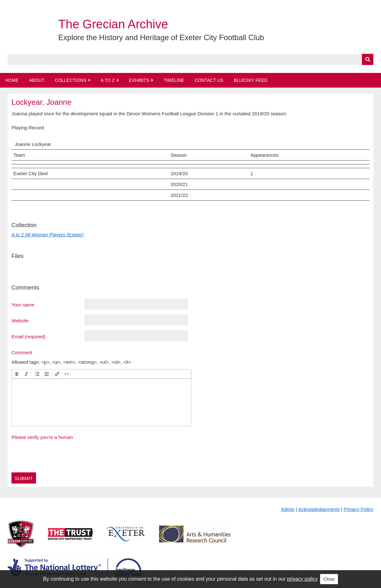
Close (329, 579)
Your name (23, 305)
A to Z (108, 80)
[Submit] (368, 59)
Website (20, 320)
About (37, 80)
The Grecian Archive (113, 24)
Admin (288, 509)
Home (12, 80)
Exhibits (139, 80)
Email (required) (29, 336)
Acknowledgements (319, 509)
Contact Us (209, 80)
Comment (22, 352)
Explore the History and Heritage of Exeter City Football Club (161, 37)
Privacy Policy (359, 509)
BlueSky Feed (251, 80)
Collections (71, 80)
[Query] (190, 59)
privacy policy (302, 579)
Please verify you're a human (42, 437)
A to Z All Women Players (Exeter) (48, 235)
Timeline (174, 80)
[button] (17, 374)
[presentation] (17, 374)
